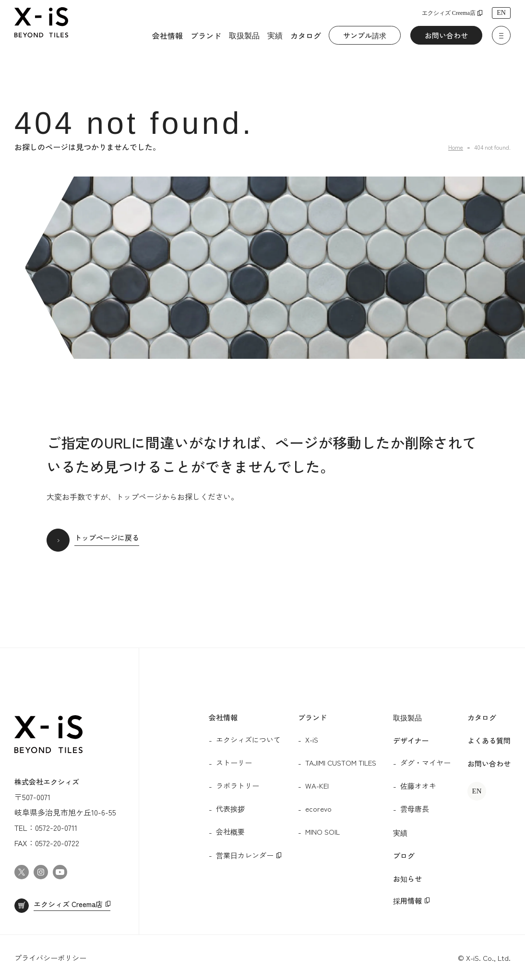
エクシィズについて (248, 739)
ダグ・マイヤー (425, 762)
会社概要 (230, 832)
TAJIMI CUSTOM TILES (341, 762)
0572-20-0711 (56, 827)
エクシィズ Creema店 (449, 13)
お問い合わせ (446, 35)
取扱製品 (244, 35)
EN (501, 13)
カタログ (306, 35)
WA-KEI (317, 785)
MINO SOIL (322, 832)
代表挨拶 (230, 809)
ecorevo (318, 809)
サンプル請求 (365, 35)
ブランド (206, 35)
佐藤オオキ (418, 785)
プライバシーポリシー (50, 958)
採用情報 (407, 901)
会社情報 (167, 35)
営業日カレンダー (245, 855)
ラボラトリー (238, 785)
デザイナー (411, 740)
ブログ (404, 856)
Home (456, 147)
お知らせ (407, 879)
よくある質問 (489, 740)
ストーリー (234, 762)
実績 (275, 35)
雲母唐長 (415, 809)
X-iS (312, 739)
